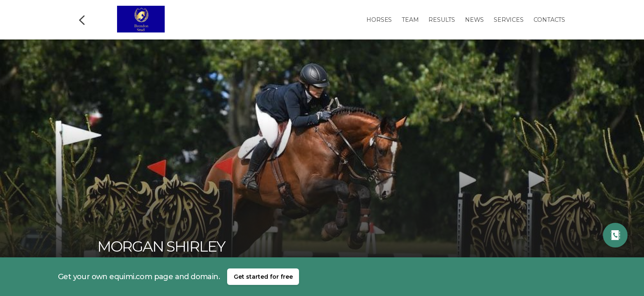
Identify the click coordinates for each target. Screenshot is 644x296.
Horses (379, 20)
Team (410, 20)
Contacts (549, 20)
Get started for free (263, 277)
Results (442, 20)
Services (508, 20)
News (474, 20)
